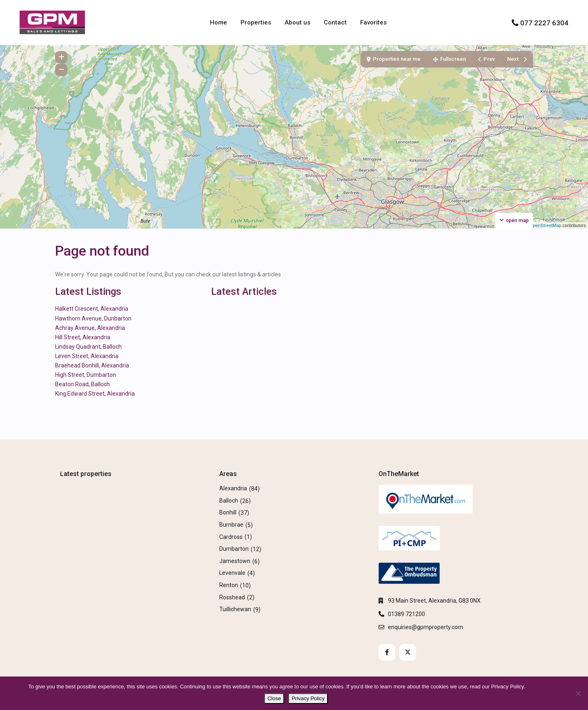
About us (297, 22)
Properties (256, 22)
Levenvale (232, 573)
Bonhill (228, 512)
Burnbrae (231, 525)
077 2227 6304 (544, 23)
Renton (229, 585)
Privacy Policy (543, 687)
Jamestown (235, 561)
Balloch (229, 501)
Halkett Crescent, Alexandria (92, 309)
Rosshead (232, 597)
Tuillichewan (235, 609)
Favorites (373, 22)
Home (218, 22)
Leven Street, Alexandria (87, 356)
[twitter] (408, 652)
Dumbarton (234, 549)
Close (274, 698)
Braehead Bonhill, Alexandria (92, 365)
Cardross (231, 537)
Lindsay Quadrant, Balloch (88, 347)
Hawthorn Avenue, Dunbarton (93, 318)
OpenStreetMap (546, 225)
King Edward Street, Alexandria (95, 394)
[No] (578, 693)
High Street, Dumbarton (86, 375)
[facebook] (387, 652)
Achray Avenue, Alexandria (90, 328)
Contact (335, 22)
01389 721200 (406, 614)
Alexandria (233, 488)
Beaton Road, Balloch (82, 384)
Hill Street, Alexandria (83, 337)
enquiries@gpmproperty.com (425, 627)
